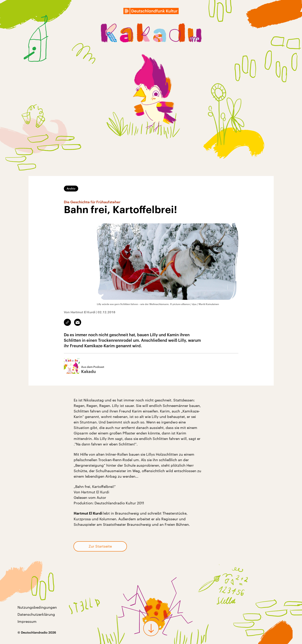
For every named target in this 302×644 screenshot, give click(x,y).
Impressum (27, 621)
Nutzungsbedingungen (37, 607)
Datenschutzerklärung (36, 614)
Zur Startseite (100, 546)
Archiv (71, 188)
